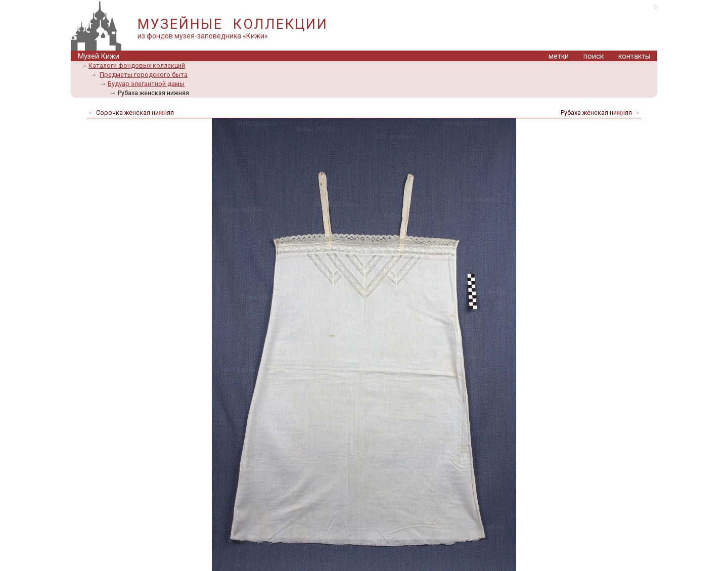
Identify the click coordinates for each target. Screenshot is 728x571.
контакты (634, 56)
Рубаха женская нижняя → (600, 113)
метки (559, 56)
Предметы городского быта (144, 75)
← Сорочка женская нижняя (131, 113)
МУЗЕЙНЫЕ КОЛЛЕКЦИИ (233, 24)
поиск (594, 56)
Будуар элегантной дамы (146, 84)
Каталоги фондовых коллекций (137, 65)
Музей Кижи (99, 56)
